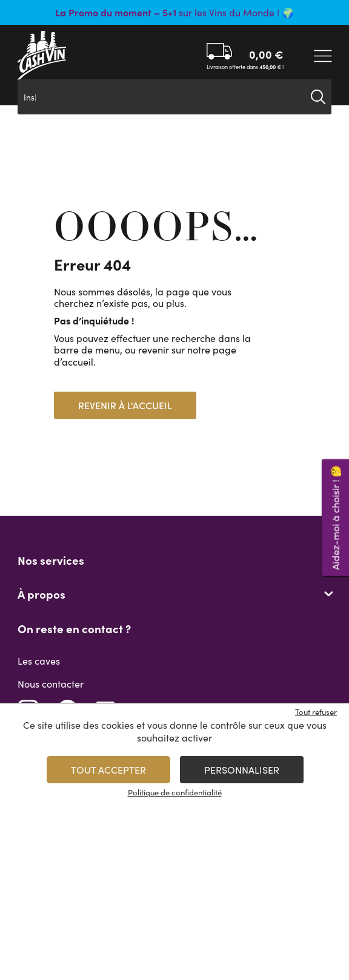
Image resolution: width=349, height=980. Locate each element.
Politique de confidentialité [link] (175, 792)
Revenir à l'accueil (125, 405)
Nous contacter (51, 684)
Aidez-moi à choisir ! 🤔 (335, 517)
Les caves (39, 661)
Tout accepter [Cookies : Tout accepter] (108, 770)
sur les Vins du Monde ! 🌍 (174, 12)
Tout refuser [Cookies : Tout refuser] (316, 712)
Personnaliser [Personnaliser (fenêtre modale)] (242, 770)
